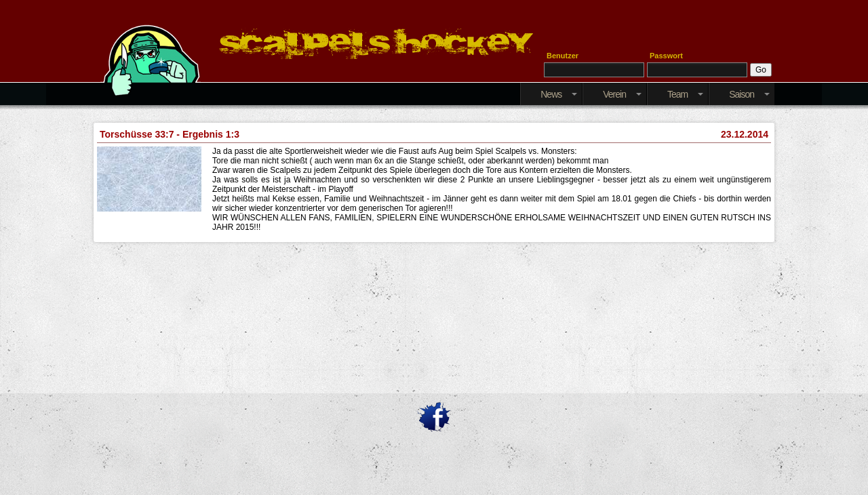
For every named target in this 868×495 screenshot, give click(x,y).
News (559, 94)
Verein (622, 94)
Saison (749, 94)
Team (685, 94)
